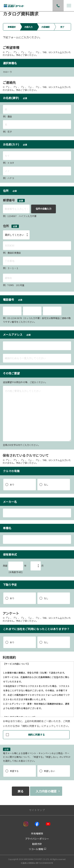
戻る (21, 791)
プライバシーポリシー (37, 839)
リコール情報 (36, 849)
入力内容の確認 (46, 791)
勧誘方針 (37, 844)
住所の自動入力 (43, 209)
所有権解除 (37, 833)
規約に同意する (25, 734)
